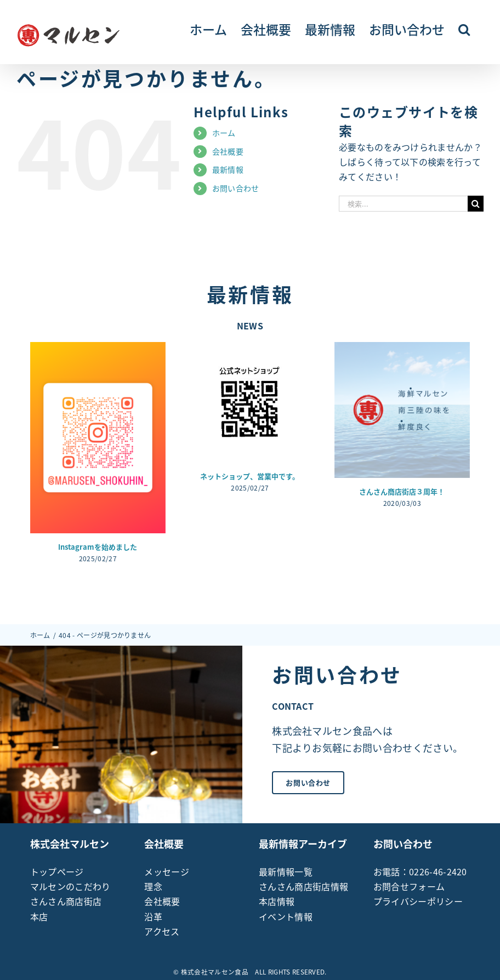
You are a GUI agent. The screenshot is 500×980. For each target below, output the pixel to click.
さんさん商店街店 (66, 901)
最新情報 (228, 169)
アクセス (162, 931)
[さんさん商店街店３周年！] (402, 410)
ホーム (224, 133)
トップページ (57, 871)
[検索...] (403, 204)
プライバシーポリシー (418, 901)
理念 (153, 886)
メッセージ (167, 871)
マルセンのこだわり (70, 886)
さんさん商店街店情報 (303, 886)
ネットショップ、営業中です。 (250, 476)
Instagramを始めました (98, 547)
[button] (464, 29)
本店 (39, 916)
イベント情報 (286, 916)
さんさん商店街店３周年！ (402, 491)
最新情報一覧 (286, 871)
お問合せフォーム (409, 886)
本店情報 (277, 901)
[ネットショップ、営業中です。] (250, 402)
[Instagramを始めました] (98, 437)
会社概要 (228, 151)
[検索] (476, 204)
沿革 (153, 916)
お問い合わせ (236, 188)
